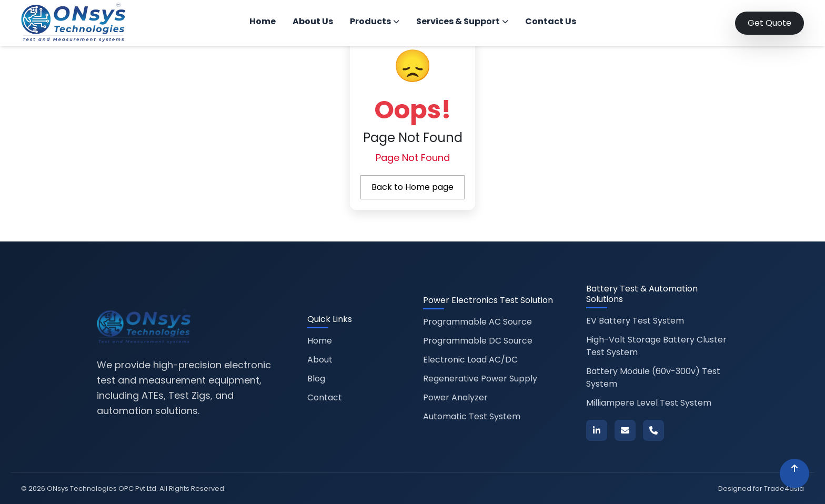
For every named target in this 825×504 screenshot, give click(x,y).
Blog (316, 379)
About (320, 360)
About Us (313, 21)
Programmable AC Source (477, 322)
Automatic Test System (472, 416)
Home (263, 21)
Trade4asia (784, 488)
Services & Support (462, 21)
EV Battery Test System (635, 321)
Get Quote (769, 23)
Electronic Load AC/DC (470, 360)
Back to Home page (413, 187)
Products (375, 21)
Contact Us (551, 21)
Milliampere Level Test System (649, 403)
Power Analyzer (455, 397)
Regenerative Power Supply (480, 379)
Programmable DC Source (478, 341)
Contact (325, 397)
